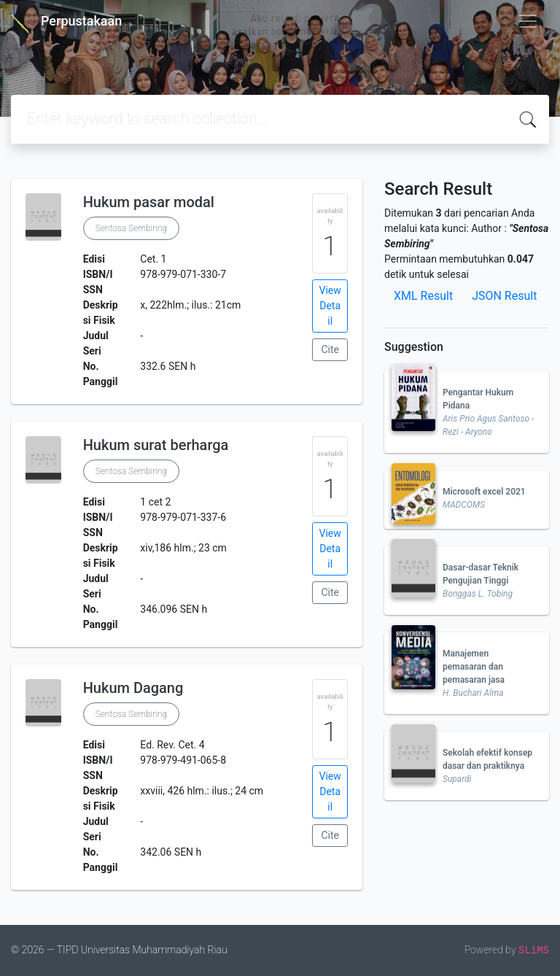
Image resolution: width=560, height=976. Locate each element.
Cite (330, 349)
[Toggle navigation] (528, 21)
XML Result (423, 296)
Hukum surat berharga (156, 445)
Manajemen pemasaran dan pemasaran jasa (474, 667)
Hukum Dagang (133, 688)
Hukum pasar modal (149, 202)
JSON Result (504, 296)
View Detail (330, 306)
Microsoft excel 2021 (484, 492)
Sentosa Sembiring (131, 228)
